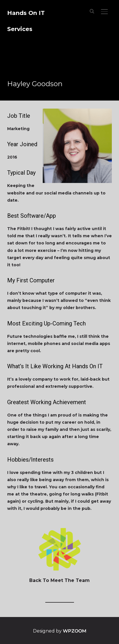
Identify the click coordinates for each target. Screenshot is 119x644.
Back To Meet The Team (60, 580)
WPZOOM (75, 631)
